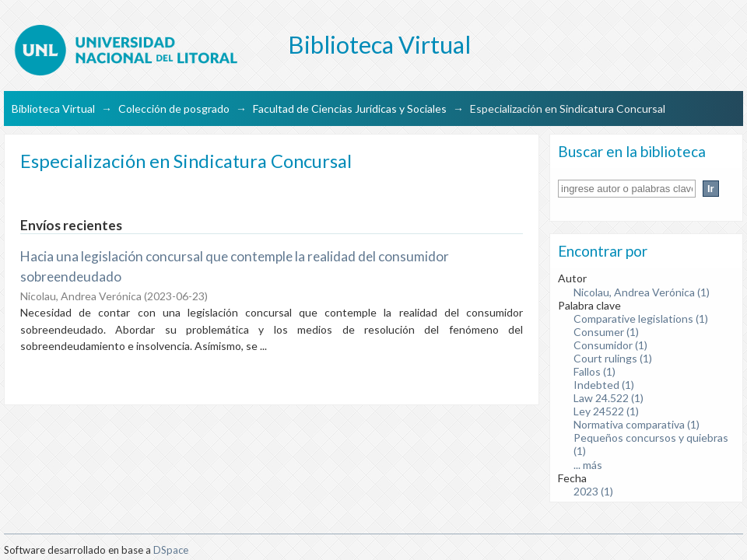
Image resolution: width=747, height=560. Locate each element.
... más (588, 465)
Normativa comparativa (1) (637, 424)
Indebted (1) (604, 385)
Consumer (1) (606, 332)
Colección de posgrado (174, 108)
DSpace (171, 550)
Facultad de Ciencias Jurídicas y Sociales (350, 108)
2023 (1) (593, 491)
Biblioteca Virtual (53, 108)
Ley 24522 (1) (606, 411)
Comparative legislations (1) (641, 318)
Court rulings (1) (613, 358)
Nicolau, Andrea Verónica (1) (642, 292)
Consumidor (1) (610, 345)
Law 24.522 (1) (608, 398)
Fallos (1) (594, 371)
